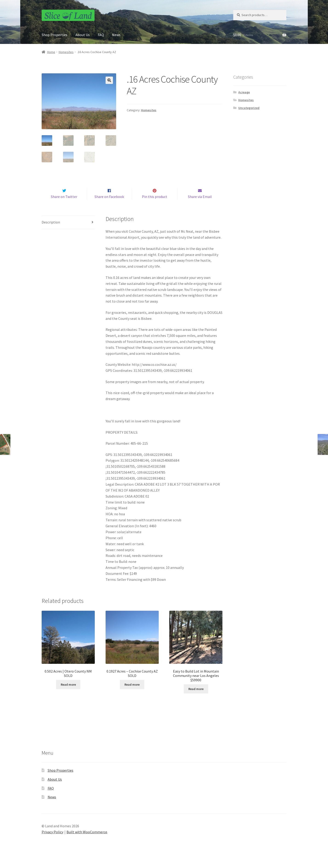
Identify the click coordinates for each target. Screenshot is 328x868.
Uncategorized (249, 108)
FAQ (101, 35)
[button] (109, 80)
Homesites (66, 52)
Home (51, 52)
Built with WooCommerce (87, 842)
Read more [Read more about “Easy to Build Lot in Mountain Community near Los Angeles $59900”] (196, 699)
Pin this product (155, 206)
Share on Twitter (64, 206)
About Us (83, 35)
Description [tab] (51, 232)
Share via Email (200, 206)
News (116, 35)
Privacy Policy (52, 842)
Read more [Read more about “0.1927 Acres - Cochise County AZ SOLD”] (132, 694)
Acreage (244, 92)
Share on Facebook (109, 206)
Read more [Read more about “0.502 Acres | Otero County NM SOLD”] (68, 694)
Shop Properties (55, 35)
